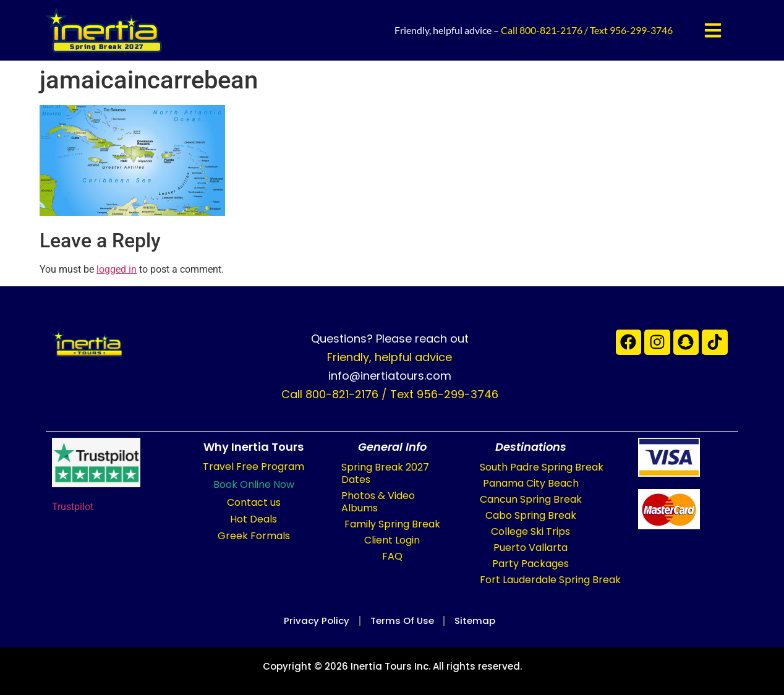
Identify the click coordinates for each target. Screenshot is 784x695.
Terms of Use (402, 620)
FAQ (392, 556)
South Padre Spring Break (542, 467)
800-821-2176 (551, 30)
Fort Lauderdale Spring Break (550, 580)
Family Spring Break (392, 524)
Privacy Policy (309, 620)
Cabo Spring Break (531, 515)
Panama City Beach (531, 483)
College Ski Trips (530, 531)
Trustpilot (73, 507)
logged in (117, 269)
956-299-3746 (641, 30)
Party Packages (530, 564)
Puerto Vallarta (530, 548)
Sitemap (483, 620)
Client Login (392, 540)
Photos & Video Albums (378, 502)
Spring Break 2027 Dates (385, 473)
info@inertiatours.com (390, 376)
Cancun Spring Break (531, 499)
